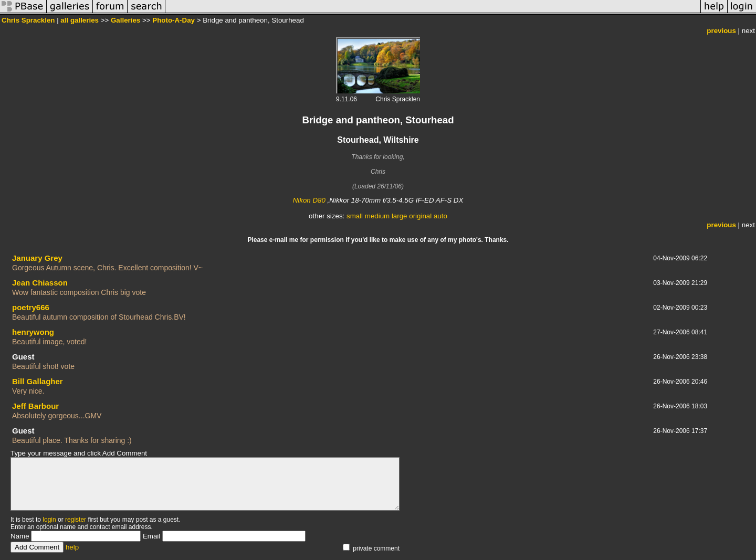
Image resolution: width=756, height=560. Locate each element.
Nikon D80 (309, 200)
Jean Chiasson (40, 283)
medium (377, 216)
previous (721, 31)
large (400, 216)
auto (440, 216)
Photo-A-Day (174, 20)
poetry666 (31, 307)
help (72, 547)
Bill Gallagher (38, 381)
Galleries (125, 20)
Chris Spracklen (28, 20)
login (49, 520)
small (355, 216)
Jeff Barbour (35, 406)
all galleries (80, 20)
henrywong (33, 332)
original (420, 216)
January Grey (37, 258)
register (76, 520)
